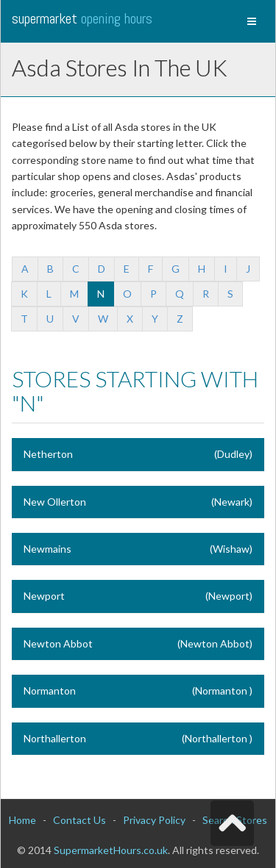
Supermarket (82, 18)
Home (22, 820)
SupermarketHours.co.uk (111, 850)
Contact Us (79, 820)
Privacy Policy (154, 820)
